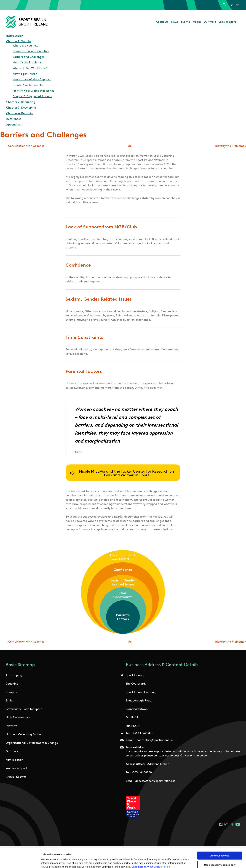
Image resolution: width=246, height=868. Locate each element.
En (232, 5)
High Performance (18, 718)
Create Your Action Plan (28, 85)
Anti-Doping (14, 675)
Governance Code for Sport (24, 709)
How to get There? (25, 74)
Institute (11, 726)
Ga (238, 5)
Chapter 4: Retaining (20, 113)
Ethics (10, 701)
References (14, 119)
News (175, 22)
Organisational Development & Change (32, 743)
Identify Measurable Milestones (33, 91)
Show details (165, 862)
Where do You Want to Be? (30, 68)
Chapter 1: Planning (19, 42)
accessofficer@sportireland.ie (155, 781)
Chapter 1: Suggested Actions (32, 97)
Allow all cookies (220, 841)
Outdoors (12, 752)
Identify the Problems (27, 63)
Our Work (210, 22)
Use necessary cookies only (220, 850)
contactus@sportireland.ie (155, 740)
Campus (11, 692)
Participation (15, 760)
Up (130, 146)
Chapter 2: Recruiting (21, 102)
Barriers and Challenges (28, 57)
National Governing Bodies (23, 735)
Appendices (14, 125)
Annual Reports (16, 777)
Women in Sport (16, 768)
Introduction (15, 36)
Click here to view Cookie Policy (151, 852)
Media (197, 22)
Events (185, 22)
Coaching (12, 684)
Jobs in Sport (227, 22)
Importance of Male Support (32, 80)
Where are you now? (26, 46)
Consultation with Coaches (31, 51)
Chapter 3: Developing (21, 108)
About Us (162, 22)
